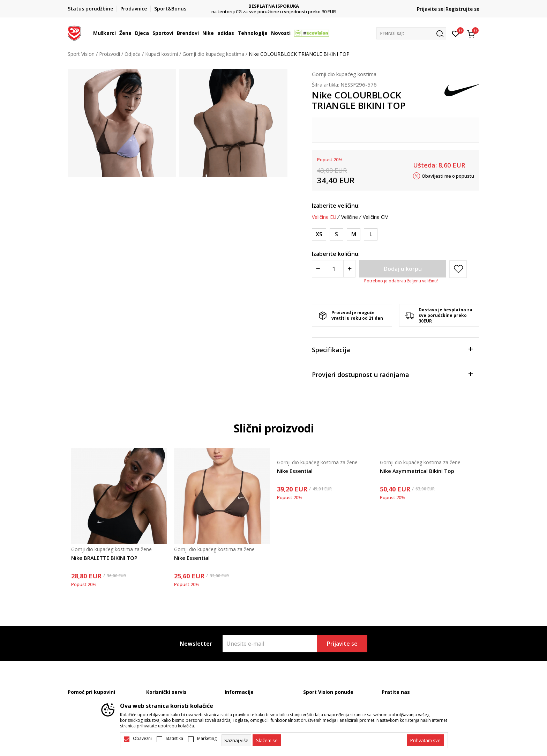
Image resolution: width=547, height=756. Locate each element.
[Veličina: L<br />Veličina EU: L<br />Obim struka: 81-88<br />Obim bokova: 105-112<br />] (371, 234)
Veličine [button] (350, 217)
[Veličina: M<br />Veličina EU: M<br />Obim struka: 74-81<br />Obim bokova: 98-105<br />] (354, 234)
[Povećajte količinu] (349, 269)
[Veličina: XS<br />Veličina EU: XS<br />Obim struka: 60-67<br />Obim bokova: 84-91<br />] (319, 234)
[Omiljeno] (456, 33)
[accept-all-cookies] (425, 740)
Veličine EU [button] (324, 217)
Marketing (207, 739)
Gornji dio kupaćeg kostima (213, 54)
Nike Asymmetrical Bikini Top (417, 471)
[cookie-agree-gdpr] (267, 740)
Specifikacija (392, 349)
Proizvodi (110, 54)
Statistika (174, 739)
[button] (411, 33)
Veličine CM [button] (376, 217)
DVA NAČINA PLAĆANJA (274, 6)
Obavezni (142, 739)
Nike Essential (192, 558)
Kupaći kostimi (162, 54)
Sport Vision (81, 54)
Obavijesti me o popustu (448, 176)
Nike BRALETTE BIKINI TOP (104, 558)
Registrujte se (462, 9)
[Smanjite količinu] (318, 269)
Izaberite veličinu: (336, 206)
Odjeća (133, 54)
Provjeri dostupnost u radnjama (392, 374)
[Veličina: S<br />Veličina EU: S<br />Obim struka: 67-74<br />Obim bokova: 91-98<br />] (336, 234)
